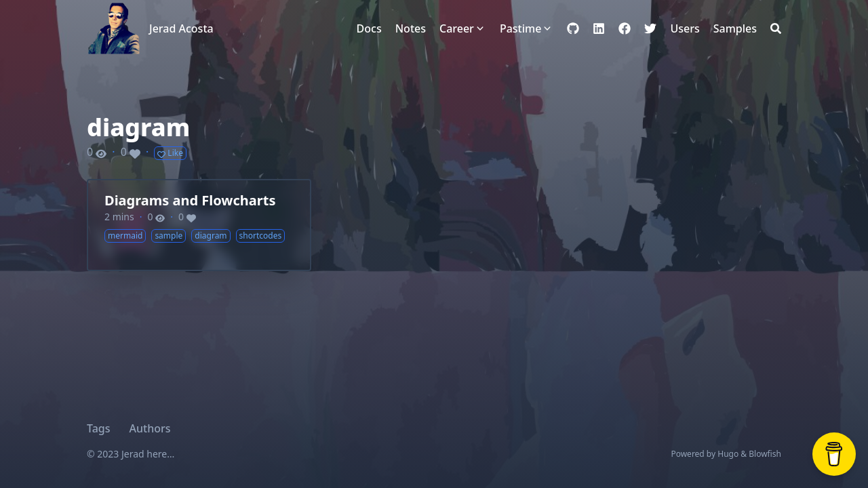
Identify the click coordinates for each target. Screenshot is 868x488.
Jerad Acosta (181, 28)
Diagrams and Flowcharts (190, 200)
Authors (150, 428)
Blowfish (765, 454)
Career (457, 28)
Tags (99, 428)
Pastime (520, 28)
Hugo (728, 454)
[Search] (776, 28)
